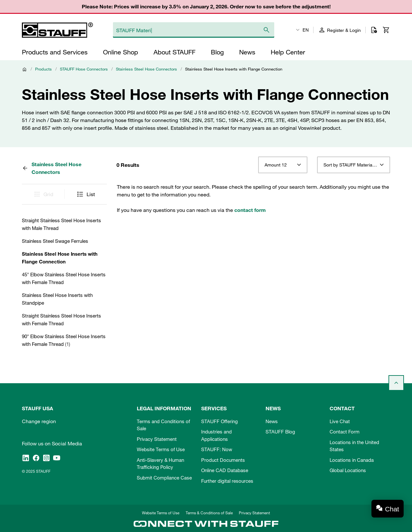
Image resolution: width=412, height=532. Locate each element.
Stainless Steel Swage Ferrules (55, 241)
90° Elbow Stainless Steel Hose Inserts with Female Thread (64, 340)
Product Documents (223, 460)
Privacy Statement (157, 439)
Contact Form (345, 432)
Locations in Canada (352, 460)
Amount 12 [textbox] (276, 165)
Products (43, 69)
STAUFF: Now (217, 449)
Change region (39, 421)
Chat (392, 509)
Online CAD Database (225, 470)
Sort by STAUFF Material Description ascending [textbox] (354, 165)
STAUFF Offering (220, 421)
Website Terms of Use (161, 449)
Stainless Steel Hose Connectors (146, 69)
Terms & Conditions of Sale (209, 513)
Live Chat (340, 421)
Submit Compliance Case (164, 478)
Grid (43, 194)
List (86, 194)
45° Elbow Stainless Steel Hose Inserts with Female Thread (64, 278)
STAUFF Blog (280, 432)
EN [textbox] (306, 30)
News (272, 421)
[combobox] (283, 165)
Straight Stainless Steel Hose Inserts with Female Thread (61, 319)
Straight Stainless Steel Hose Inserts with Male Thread (61, 224)
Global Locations (348, 470)
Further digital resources (227, 481)
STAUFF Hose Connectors (84, 69)
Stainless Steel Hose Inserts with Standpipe (57, 299)
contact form (250, 210)
